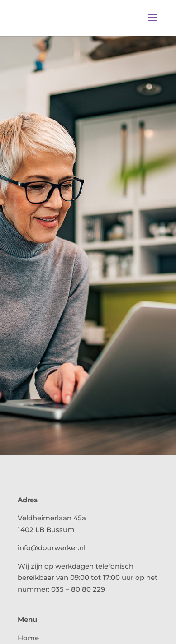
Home (28, 638)
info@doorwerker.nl (52, 548)
